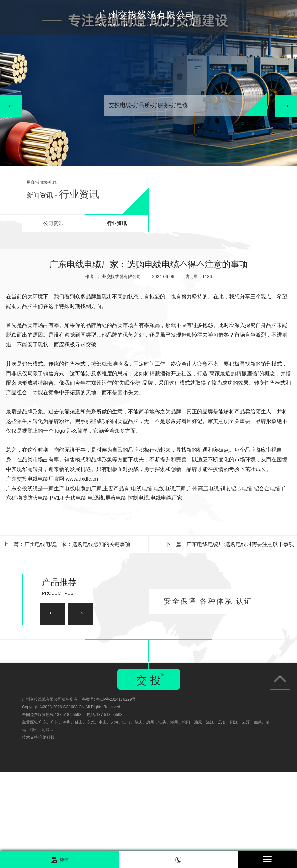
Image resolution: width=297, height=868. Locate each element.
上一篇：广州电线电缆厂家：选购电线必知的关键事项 (67, 544)
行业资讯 (117, 223)
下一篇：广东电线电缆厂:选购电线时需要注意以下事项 (230, 544)
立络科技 (47, 833)
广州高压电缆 (203, 488)
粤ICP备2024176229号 (116, 795)
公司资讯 (53, 223)
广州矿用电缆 (279, 683)
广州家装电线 (104, 644)
